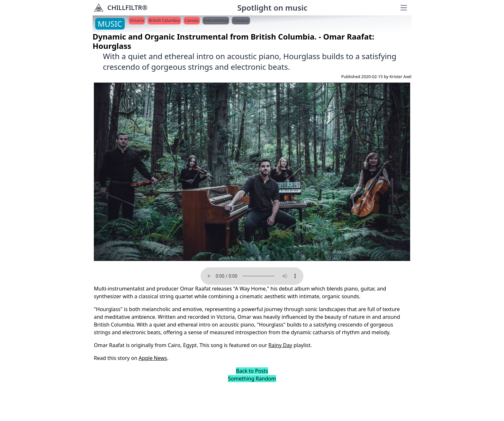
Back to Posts (252, 371)
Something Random (252, 379)
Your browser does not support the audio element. (252, 276)
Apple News (153, 358)
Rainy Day (280, 345)
